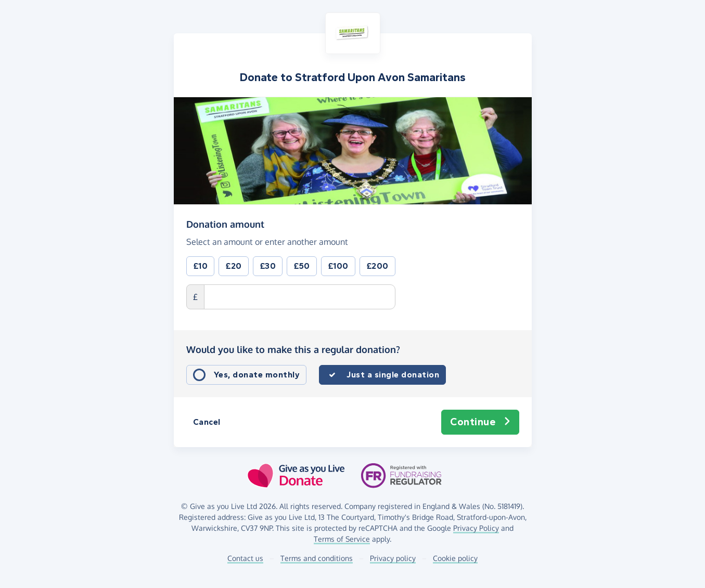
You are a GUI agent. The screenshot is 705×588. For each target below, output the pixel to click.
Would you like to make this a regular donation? (293, 349)
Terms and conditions (317, 558)
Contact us (245, 558)
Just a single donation (393, 375)
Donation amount (225, 224)
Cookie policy (455, 558)
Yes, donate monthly (257, 375)
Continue (480, 422)
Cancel (207, 422)
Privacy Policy (476, 528)
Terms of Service (342, 539)
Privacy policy (393, 558)
